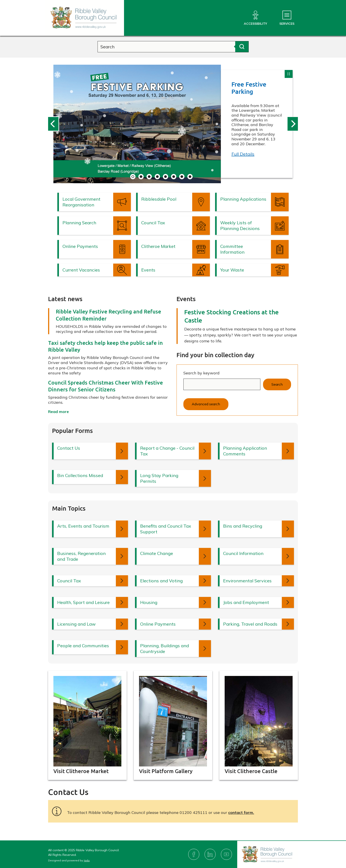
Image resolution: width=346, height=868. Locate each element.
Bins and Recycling (243, 526)
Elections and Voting (161, 581)
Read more (58, 412)
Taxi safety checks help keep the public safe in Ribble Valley (105, 346)
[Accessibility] (255, 18)
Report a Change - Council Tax (167, 451)
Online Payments (158, 624)
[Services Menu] (287, 18)
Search (277, 384)
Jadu (87, 860)
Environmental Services (247, 581)
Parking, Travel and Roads (250, 624)
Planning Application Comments (245, 451)
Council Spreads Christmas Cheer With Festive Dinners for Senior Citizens (105, 386)
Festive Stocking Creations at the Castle (231, 316)
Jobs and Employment (246, 602)
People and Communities (83, 646)
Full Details (243, 154)
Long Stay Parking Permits (159, 478)
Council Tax (69, 581)
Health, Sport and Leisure (83, 602)
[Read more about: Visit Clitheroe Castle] (259, 725)
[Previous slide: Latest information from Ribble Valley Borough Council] (53, 124)
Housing (149, 602)
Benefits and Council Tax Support (166, 529)
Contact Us (69, 448)
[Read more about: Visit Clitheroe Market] (87, 725)
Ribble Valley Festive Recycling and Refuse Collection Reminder (108, 315)
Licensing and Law (76, 624)
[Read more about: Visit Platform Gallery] (173, 725)
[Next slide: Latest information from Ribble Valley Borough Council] (293, 124)
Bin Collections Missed (80, 475)
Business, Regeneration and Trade (81, 556)
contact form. (241, 812)
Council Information (243, 553)
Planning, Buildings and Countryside (165, 648)
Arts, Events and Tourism (83, 526)
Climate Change (157, 553)
